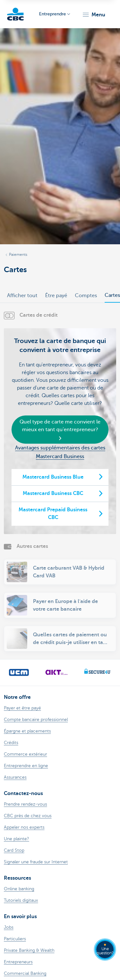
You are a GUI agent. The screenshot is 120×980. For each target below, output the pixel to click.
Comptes (86, 296)
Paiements (18, 255)
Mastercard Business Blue (53, 477)
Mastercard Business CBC (53, 493)
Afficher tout (22, 296)
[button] (94, 15)
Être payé (56, 296)
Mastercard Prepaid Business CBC (53, 514)
